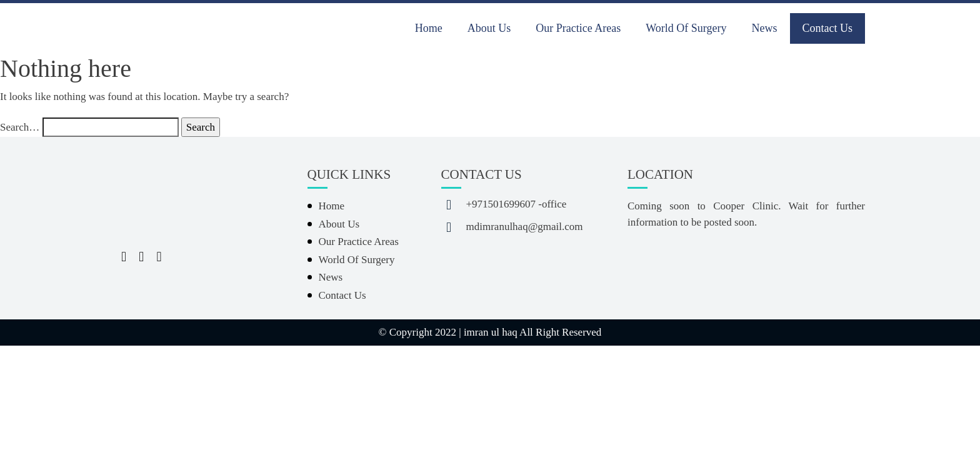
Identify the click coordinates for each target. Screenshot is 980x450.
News (765, 28)
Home (429, 28)
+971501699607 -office (517, 204)
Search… (20, 127)
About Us (489, 28)
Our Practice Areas (578, 28)
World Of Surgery (686, 28)
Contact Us (828, 28)
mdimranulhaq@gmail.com (525, 227)
